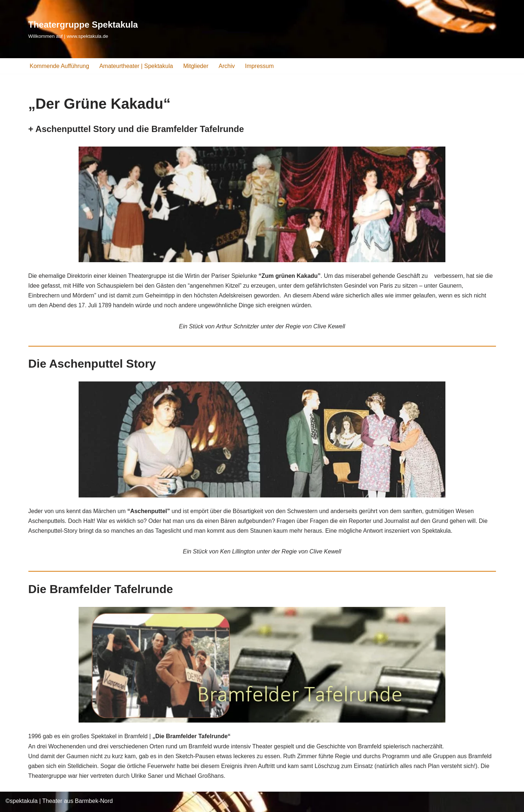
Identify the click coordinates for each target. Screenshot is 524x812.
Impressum (259, 66)
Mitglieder (196, 66)
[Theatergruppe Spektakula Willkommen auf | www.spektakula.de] (83, 29)
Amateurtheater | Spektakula (136, 66)
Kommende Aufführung (59, 66)
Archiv (227, 66)
